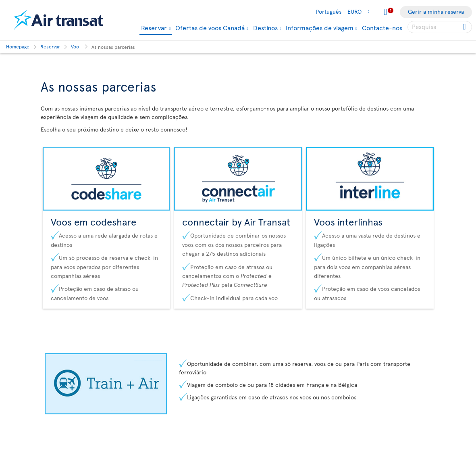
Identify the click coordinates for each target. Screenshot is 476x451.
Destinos (265, 27)
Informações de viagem (320, 27)
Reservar (154, 28)
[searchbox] (440, 27)
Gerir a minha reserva (436, 11)
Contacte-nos (382, 27)
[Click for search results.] (465, 27)
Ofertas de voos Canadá (210, 27)
